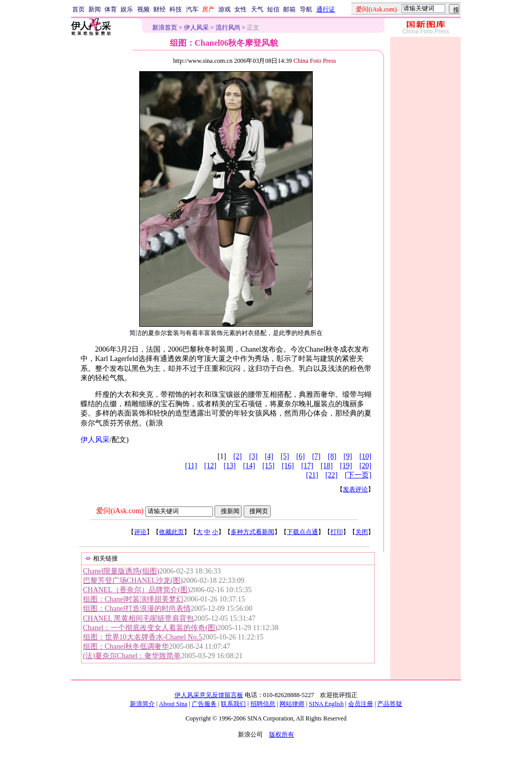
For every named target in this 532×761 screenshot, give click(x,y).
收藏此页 (171, 532)
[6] (300, 456)
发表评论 (355, 489)
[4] (269, 456)
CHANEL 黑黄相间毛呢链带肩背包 (139, 618)
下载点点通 (302, 532)
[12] (210, 466)
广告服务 (204, 704)
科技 (176, 9)
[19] (346, 466)
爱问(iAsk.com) (120, 511)
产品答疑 (390, 704)
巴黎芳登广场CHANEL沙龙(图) (133, 580)
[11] (191, 466)
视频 (143, 9)
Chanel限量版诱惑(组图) (121, 571)
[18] (327, 466)
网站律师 (292, 704)
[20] (365, 466)
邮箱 (289, 9)
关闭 (362, 532)
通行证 (326, 9)
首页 (78, 9)
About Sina (173, 704)
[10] (365, 456)
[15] (268, 466)
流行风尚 (228, 28)
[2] (237, 456)
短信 (273, 9)
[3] (253, 456)
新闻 (95, 9)
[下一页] (358, 475)
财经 (159, 9)
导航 (306, 9)
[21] (312, 475)
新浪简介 (142, 704)
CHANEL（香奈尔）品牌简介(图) (137, 590)
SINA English (326, 704)
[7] (316, 456)
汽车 (192, 9)
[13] (229, 466)
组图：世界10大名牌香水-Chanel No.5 (143, 637)
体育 (111, 9)
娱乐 (127, 9)
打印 (337, 532)
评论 (140, 532)
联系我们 (233, 704)
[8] (332, 456)
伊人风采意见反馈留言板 (209, 695)
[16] (288, 466)
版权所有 (282, 735)
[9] (348, 456)
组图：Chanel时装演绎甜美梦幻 (134, 599)
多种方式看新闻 (252, 532)
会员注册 (361, 704)
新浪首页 (165, 28)
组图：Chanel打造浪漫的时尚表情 (137, 609)
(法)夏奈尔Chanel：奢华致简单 (132, 656)
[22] (331, 475)
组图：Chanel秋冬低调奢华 (126, 646)
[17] (307, 466)
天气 (257, 9)
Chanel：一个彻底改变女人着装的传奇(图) (150, 628)
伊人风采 (196, 28)
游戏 (224, 9)
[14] (249, 466)
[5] (285, 456)
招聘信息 (263, 704)
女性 (241, 9)
